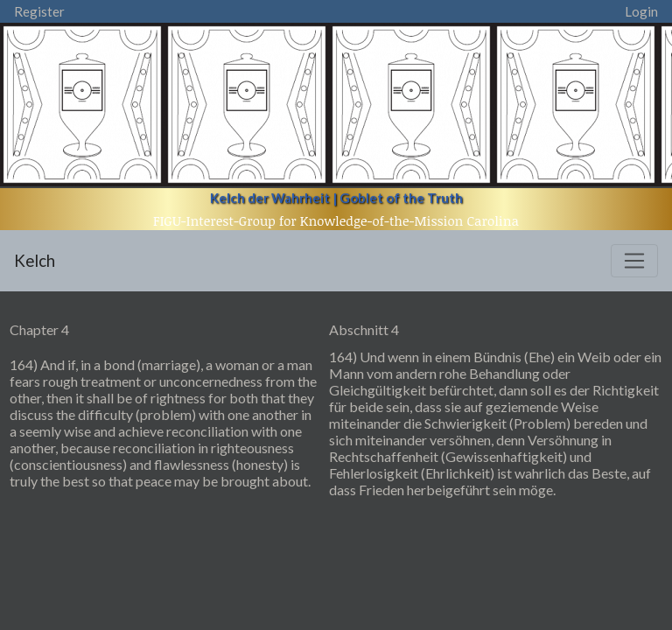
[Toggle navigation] (634, 261)
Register (39, 11)
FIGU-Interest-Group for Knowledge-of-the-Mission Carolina (336, 220)
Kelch (35, 260)
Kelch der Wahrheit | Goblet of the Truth (336, 198)
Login (641, 11)
